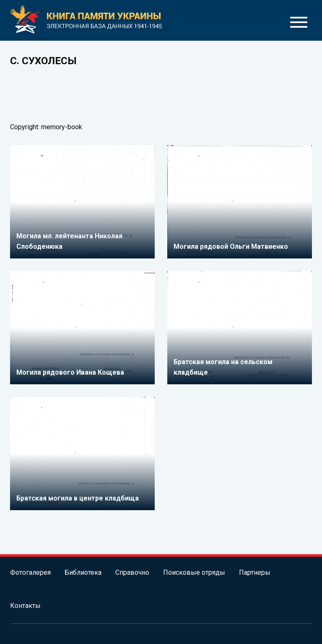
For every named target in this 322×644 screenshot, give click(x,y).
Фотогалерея (30, 572)
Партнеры (255, 572)
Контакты (25, 606)
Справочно (132, 572)
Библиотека (83, 572)
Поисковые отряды (194, 572)
